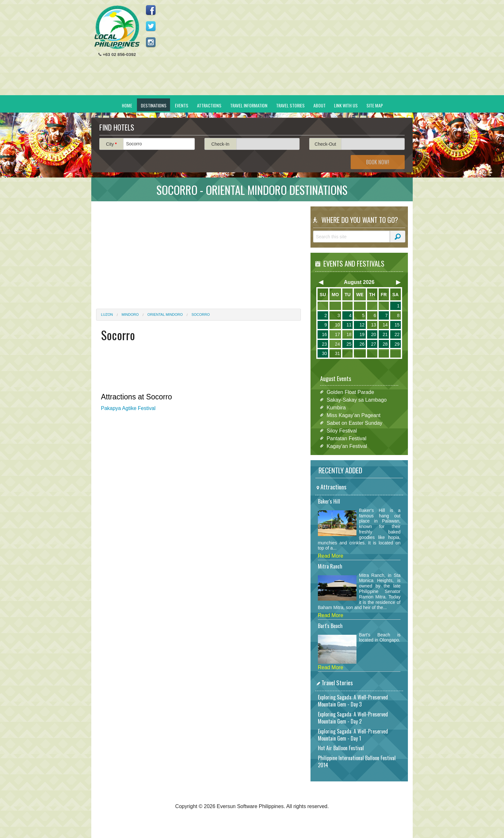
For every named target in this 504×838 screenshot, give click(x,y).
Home (127, 105)
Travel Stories (290, 105)
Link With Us (346, 105)
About (319, 105)
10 (337, 325)
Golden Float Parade (350, 392)
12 (362, 325)
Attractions (209, 105)
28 (385, 344)
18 (349, 334)
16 (324, 334)
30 (324, 353)
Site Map (375, 105)
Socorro (201, 314)
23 (324, 344)
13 (373, 325)
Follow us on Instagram (151, 42)
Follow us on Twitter (151, 26)
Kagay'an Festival (347, 446)
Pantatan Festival (346, 438)
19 (362, 334)
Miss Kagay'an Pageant (354, 415)
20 (373, 334)
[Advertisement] (291, 50)
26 (362, 344)
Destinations (154, 105)
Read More (331, 556)
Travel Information (249, 105)
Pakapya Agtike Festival (128, 408)
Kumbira (336, 407)
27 (373, 344)
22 (397, 334)
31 (337, 353)
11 (349, 325)
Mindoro (130, 314)
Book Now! (378, 162)
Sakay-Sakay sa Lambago (357, 400)
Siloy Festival (342, 430)
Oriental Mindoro (165, 314)
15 (397, 325)
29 (397, 344)
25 (349, 344)
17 (337, 334)
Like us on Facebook (151, 10)
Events (182, 105)
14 (385, 325)
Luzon (107, 314)
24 (337, 344)
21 (385, 334)
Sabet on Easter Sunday (354, 423)
